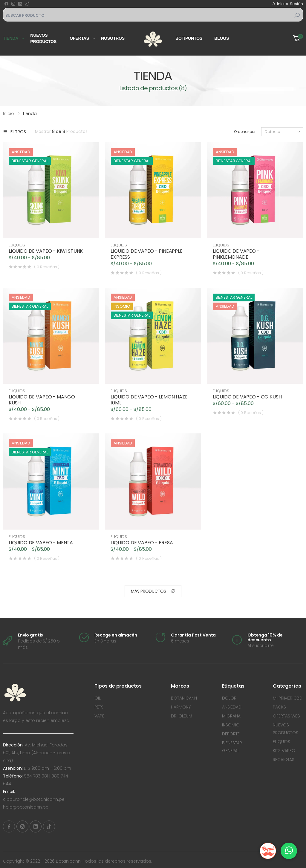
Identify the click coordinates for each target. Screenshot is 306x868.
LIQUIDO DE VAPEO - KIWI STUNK (46, 251)
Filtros (14, 132)
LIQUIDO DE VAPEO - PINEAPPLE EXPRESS (147, 254)
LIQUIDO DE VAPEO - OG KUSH (248, 397)
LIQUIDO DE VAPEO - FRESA (142, 543)
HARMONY (181, 707)
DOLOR (229, 698)
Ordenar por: (245, 132)
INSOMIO (231, 725)
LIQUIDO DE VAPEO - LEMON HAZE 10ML (149, 400)
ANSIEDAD (232, 707)
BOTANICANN (184, 698)
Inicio (9, 114)
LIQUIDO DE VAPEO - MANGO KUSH (42, 400)
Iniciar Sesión (287, 4)
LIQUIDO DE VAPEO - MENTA (41, 543)
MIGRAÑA (231, 716)
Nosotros (113, 38)
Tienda (11, 38)
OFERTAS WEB (286, 716)
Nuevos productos (43, 38)
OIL (98, 698)
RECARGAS (284, 760)
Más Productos (153, 591)
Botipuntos (189, 38)
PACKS (279, 707)
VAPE (99, 716)
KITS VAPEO (284, 751)
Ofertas (79, 38)
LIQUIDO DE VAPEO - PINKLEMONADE (237, 254)
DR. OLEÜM (182, 716)
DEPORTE (231, 734)
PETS (99, 707)
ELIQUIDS (17, 245)
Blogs (222, 38)
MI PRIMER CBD (288, 698)
